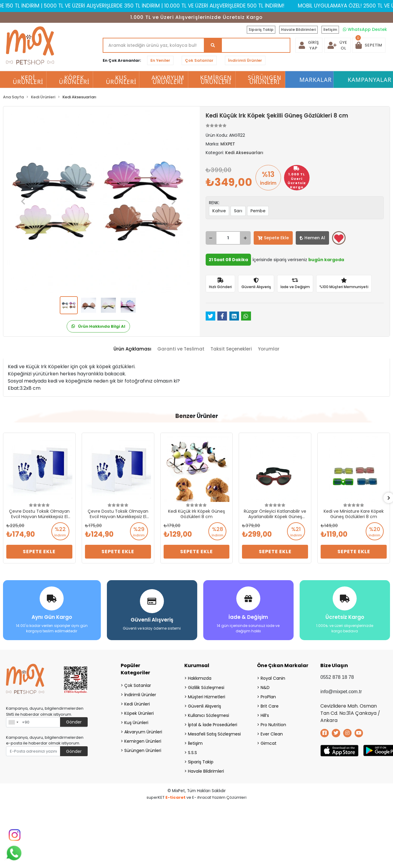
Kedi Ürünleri (137, 703)
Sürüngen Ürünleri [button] (265, 80)
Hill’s (265, 715)
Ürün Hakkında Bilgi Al (98, 326)
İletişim (330, 30)
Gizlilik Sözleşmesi (206, 687)
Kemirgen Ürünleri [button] (216, 80)
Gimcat (269, 743)
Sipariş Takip (261, 30)
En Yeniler (160, 60)
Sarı (238, 211)
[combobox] (13, 722)
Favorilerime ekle (339, 238)
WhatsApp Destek (365, 29)
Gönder (74, 721)
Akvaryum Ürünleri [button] (168, 80)
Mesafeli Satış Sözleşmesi (214, 733)
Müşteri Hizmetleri (207, 696)
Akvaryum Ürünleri (143, 731)
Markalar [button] (316, 80)
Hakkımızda (200, 678)
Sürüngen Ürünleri (143, 750)
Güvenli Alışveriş (204, 705)
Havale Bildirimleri (298, 30)
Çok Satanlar (199, 60)
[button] (369, 45)
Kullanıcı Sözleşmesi (209, 715)
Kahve (219, 211)
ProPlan (268, 696)
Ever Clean (272, 733)
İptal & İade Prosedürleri (213, 724)
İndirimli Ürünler (245, 60)
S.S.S (192, 752)
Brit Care (270, 705)
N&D (265, 687)
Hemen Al (312, 238)
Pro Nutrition (273, 724)
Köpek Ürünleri (139, 713)
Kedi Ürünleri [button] (28, 80)
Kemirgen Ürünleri (143, 741)
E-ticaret (175, 797)
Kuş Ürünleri (136, 722)
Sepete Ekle (273, 238)
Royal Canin (273, 678)
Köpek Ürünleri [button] (74, 80)
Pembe (258, 211)
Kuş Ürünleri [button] (121, 80)
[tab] (132, 349)
